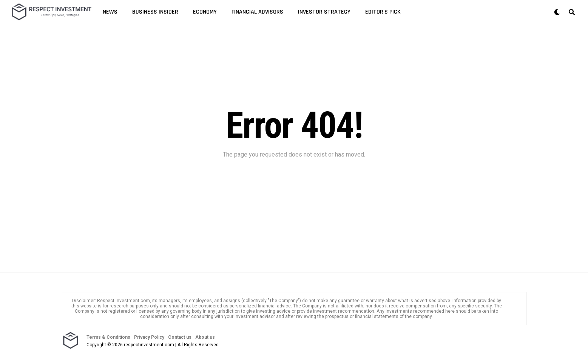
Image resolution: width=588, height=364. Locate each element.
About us (205, 337)
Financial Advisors (257, 12)
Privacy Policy (149, 337)
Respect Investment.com (123, 301)
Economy (205, 12)
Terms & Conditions (108, 337)
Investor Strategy (324, 12)
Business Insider (155, 12)
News (110, 12)
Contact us (180, 337)
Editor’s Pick (383, 12)
